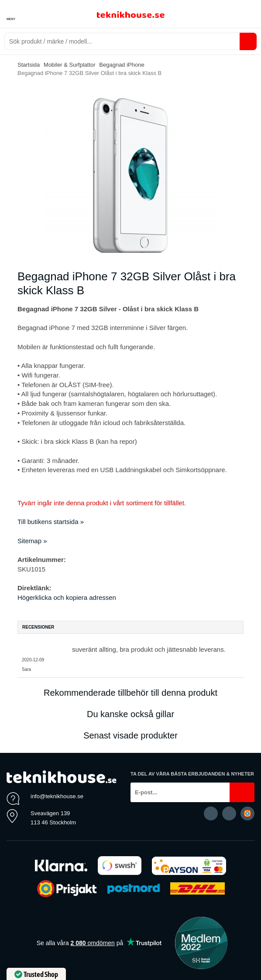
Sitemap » (32, 541)
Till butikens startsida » (51, 522)
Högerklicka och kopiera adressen (67, 597)
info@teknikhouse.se (57, 796)
